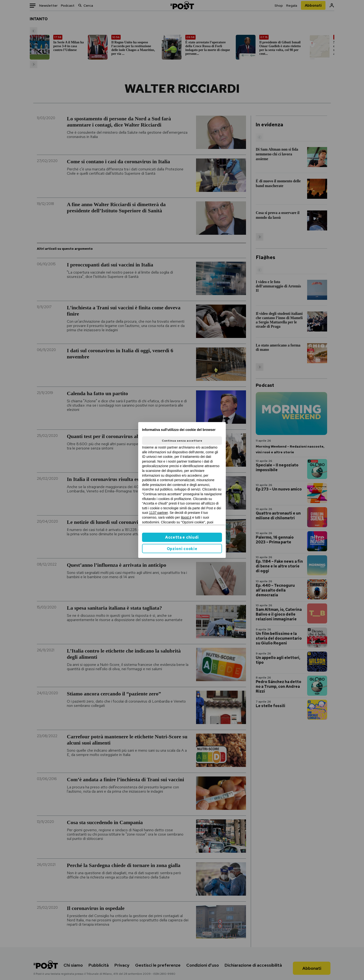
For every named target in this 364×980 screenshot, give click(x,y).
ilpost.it (186, 517)
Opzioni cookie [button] (182, 549)
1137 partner (159, 513)
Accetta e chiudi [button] (182, 537)
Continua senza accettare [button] (182, 441)
